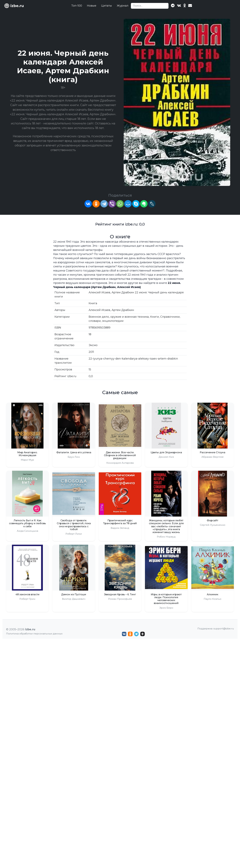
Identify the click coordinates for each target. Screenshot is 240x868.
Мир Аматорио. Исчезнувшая (27, 454)
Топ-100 (77, 6)
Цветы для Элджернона (166, 452)
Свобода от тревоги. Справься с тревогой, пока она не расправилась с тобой (74, 525)
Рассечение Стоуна (213, 452)
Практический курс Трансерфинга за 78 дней (120, 522)
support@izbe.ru (224, 629)
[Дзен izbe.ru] (142, 634)
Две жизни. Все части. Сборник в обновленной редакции (120, 455)
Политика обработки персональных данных (34, 634)
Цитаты (107, 6)
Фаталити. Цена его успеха (74, 452)
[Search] (150, 6)
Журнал (123, 6)
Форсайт (213, 520)
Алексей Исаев (99, 310)
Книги (155, 317)
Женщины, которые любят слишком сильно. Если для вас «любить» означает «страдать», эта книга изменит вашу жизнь (166, 526)
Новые (92, 6)
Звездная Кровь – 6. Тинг (120, 594)
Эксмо (93, 345)
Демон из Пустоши (74, 594)
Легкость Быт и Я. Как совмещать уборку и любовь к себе (27, 523)
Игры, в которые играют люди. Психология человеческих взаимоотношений (166, 599)
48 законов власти (27, 594)
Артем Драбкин (123, 310)
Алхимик (213, 594)
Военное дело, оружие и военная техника (119, 317)
